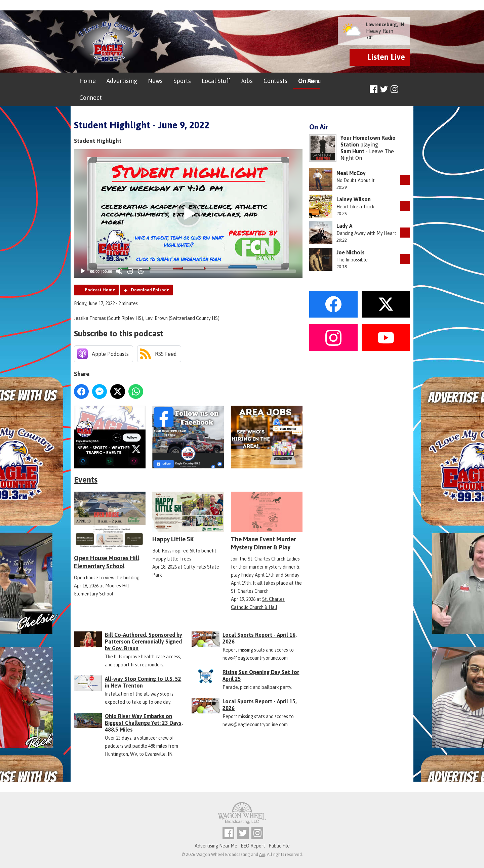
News (155, 81)
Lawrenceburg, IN (385, 25)
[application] (188, 214)
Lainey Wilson (354, 199)
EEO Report (253, 846)
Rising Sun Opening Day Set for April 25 (261, 675)
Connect (91, 98)
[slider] (223, 271)
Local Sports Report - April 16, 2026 (260, 638)
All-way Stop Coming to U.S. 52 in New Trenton (143, 682)
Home (88, 81)
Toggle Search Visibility (406, 90)
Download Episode (150, 290)
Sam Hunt (352, 151)
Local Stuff (216, 81)
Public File (279, 846)
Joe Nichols (351, 252)
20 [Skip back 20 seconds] (130, 271)
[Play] (83, 271)
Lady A (344, 226)
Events (86, 480)
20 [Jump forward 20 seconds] (141, 271)
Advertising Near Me (216, 846)
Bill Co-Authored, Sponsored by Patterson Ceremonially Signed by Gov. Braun (144, 642)
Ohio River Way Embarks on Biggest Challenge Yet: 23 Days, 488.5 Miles (144, 723)
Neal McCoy (351, 173)
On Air (306, 81)
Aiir (262, 854)
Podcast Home (100, 290)
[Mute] (119, 271)
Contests (275, 81)
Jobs (247, 81)
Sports (182, 81)
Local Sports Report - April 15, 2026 (260, 705)
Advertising (122, 81)
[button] (188, 214)
